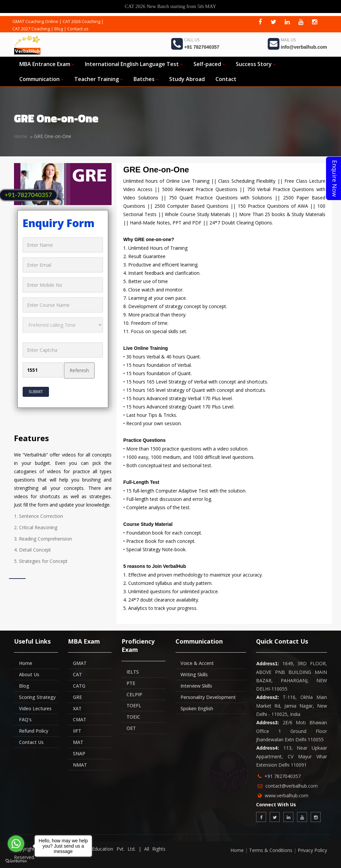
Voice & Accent (197, 663)
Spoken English (197, 708)
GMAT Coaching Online (35, 21)
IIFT (77, 731)
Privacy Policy (312, 850)
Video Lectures (35, 708)
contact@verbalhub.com (292, 786)
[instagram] (315, 22)
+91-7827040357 (28, 195)
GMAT (80, 663)
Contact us (78, 29)
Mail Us (288, 40)
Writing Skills (194, 674)
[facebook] (260, 22)
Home (21, 136)
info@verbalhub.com (304, 47)
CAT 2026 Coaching (81, 21)
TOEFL (134, 705)
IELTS (133, 672)
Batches (146, 79)
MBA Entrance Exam (47, 64)
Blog (59, 29)
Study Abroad (187, 79)
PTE (131, 683)
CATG (79, 686)
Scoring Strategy (37, 697)
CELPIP (134, 694)
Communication (41, 79)
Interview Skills (196, 686)
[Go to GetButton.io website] (16, 861)
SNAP (79, 753)
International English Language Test (134, 64)
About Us (29, 674)
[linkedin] (287, 22)
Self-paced (209, 64)
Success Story (256, 64)
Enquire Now (335, 178)
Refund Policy (34, 731)
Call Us (192, 40)
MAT (78, 742)
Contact (226, 79)
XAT (77, 708)
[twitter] (274, 22)
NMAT (80, 765)
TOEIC (133, 717)
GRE (77, 697)
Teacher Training (99, 79)
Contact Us (31, 742)
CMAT (80, 719)
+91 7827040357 (202, 47)
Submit (36, 392)
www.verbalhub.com (287, 795)
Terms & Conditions (271, 850)
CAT (77, 674)
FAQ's (25, 719)
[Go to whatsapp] (16, 844)
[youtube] (301, 22)
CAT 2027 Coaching (31, 29)
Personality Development (208, 697)
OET (131, 728)
